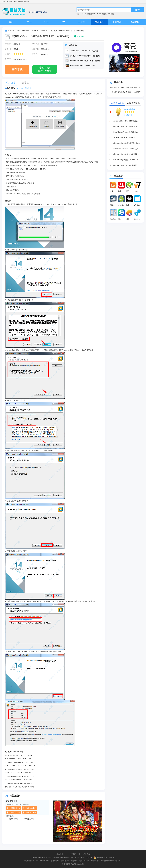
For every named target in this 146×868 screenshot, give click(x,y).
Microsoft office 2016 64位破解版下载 (126, 154)
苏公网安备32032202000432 (104, 857)
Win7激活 (111, 14)
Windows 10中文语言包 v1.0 (138, 205)
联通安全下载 (29, 808)
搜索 (137, 10)
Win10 (29, 22)
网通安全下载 (29, 812)
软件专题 (117, 22)
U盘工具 (129, 92)
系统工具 (35, 31)
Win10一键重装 (102, 14)
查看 (128, 115)
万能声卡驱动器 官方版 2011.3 (114, 205)
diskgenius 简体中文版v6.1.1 (114, 191)
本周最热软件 (118, 103)
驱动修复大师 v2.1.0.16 (122, 219)
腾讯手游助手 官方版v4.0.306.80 (130, 219)
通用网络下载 (14, 819)
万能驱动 (121, 92)
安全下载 (44, 70)
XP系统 (82, 22)
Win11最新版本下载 (89, 14)
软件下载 (26, 31)
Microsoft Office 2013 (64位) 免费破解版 (126, 126)
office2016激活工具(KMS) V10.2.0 (125, 137)
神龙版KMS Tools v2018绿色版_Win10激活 (126, 149)
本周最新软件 (133, 103)
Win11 (46, 22)
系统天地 (24, 2)
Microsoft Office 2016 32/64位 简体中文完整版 (126, 121)
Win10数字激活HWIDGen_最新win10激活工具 (132, 109)
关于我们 (73, 854)
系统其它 (44, 31)
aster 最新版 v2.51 (138, 191)
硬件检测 (114, 88)
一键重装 (114, 92)
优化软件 (121, 88)
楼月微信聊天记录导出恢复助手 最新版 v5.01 (130, 191)
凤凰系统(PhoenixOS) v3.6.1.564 (130, 205)
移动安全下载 (13, 812)
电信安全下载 (13, 808)
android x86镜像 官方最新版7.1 (122, 205)
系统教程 (135, 22)
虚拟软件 (28, 88)
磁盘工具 (137, 88)
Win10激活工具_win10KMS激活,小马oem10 (126, 132)
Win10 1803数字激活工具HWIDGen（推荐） (126, 160)
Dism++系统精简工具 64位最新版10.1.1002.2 (138, 219)
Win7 (64, 22)
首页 (11, 22)
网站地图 (59, 854)
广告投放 (87, 854)
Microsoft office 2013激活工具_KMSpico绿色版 (126, 143)
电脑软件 (99, 22)
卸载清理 (129, 88)
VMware (20, 88)
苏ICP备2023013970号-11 (85, 857)
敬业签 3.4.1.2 (122, 191)
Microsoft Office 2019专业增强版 (125, 165)
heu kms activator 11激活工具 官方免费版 (114, 219)
